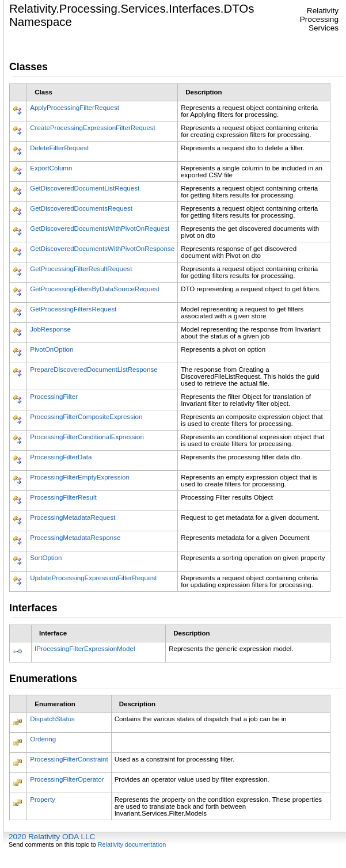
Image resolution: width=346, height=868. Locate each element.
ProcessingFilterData (61, 457)
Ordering (43, 739)
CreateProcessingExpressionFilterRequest (93, 128)
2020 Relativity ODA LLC (52, 837)
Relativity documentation (132, 844)
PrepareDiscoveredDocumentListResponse (94, 370)
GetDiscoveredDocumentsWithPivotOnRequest (100, 229)
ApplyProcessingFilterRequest (75, 108)
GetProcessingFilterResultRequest (81, 269)
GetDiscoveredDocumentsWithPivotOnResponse (102, 249)
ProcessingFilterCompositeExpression (86, 417)
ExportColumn (51, 168)
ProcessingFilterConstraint (69, 759)
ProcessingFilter (54, 397)
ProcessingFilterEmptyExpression (80, 477)
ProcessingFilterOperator (67, 779)
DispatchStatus (52, 719)
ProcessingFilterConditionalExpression (87, 437)
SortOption (46, 558)
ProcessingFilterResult (63, 497)
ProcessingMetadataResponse (75, 538)
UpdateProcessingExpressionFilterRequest (93, 578)
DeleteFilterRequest (59, 148)
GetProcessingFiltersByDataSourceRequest (95, 289)
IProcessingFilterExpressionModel (85, 649)
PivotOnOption (52, 349)
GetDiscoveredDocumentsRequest (81, 208)
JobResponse (50, 329)
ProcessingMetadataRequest (73, 517)
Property (43, 800)
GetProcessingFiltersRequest (73, 309)
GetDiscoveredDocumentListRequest (85, 188)
